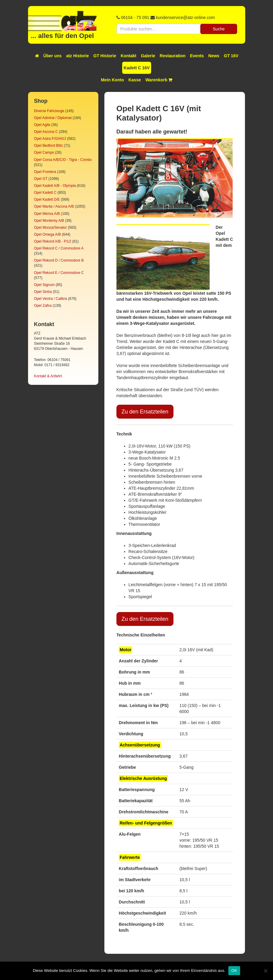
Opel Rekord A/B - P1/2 (53, 241)
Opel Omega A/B (48, 234)
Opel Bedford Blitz (49, 146)
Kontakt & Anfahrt (48, 376)
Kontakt (129, 56)
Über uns (53, 56)
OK (234, 971)
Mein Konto (113, 80)
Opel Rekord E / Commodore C (59, 273)
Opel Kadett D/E (47, 199)
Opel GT (41, 179)
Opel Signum (44, 285)
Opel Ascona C (46, 132)
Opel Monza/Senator (51, 228)
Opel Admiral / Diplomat (53, 118)
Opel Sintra (43, 292)
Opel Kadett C (45, 193)
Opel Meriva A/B (47, 214)
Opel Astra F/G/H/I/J (50, 139)
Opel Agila (42, 125)
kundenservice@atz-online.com (186, 17)
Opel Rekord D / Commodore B (59, 260)
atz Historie (77, 56)
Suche (219, 29)
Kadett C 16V (137, 68)
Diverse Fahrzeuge (49, 111)
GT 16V (231, 56)
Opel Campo (44, 152)
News (214, 56)
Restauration (173, 56)
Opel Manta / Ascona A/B (54, 206)
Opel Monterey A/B (49, 221)
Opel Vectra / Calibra (51, 299)
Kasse (135, 80)
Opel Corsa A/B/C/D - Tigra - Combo (63, 160)
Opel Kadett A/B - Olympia (55, 186)
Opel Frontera (45, 172)
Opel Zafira (43, 306)
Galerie (148, 56)
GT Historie (105, 56)
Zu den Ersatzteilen (145, 412)
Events (197, 56)
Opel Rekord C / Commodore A (59, 248)
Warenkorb (159, 80)
